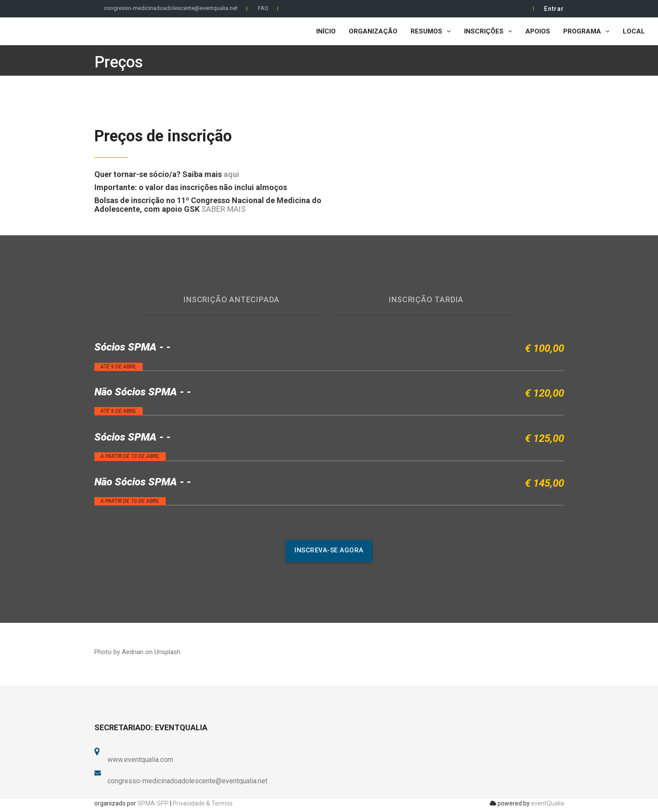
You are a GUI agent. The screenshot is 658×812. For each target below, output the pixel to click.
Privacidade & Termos (203, 803)
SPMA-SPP (153, 803)
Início (326, 31)
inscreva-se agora (329, 550)
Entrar (554, 9)
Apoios (538, 31)
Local (634, 31)
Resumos (431, 31)
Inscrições (488, 31)
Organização (373, 31)
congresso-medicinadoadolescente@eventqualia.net (171, 8)
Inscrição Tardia (426, 299)
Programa (586, 31)
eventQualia (548, 803)
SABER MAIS (224, 209)
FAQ (263, 8)
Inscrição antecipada (232, 299)
